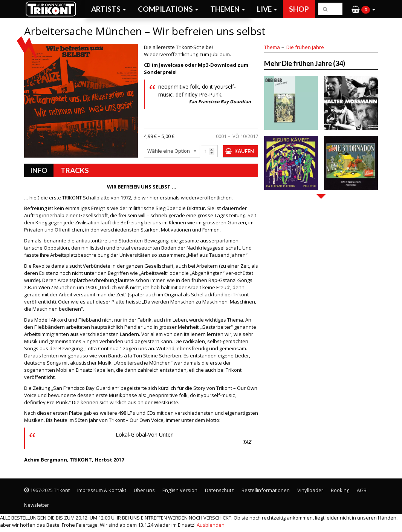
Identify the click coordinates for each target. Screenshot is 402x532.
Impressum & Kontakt (102, 490)
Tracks (75, 170)
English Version (180, 490)
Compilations (168, 9)
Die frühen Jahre (305, 47)
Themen (228, 9)
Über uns (144, 490)
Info (39, 170)
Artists (109, 9)
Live (267, 9)
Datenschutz (219, 490)
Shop (299, 9)
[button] (363, 9)
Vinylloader (310, 490)
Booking (340, 490)
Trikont (53, 9)
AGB (362, 490)
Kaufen (244, 151)
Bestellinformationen (266, 490)
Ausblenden (211, 525)
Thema (272, 47)
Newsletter (37, 505)
